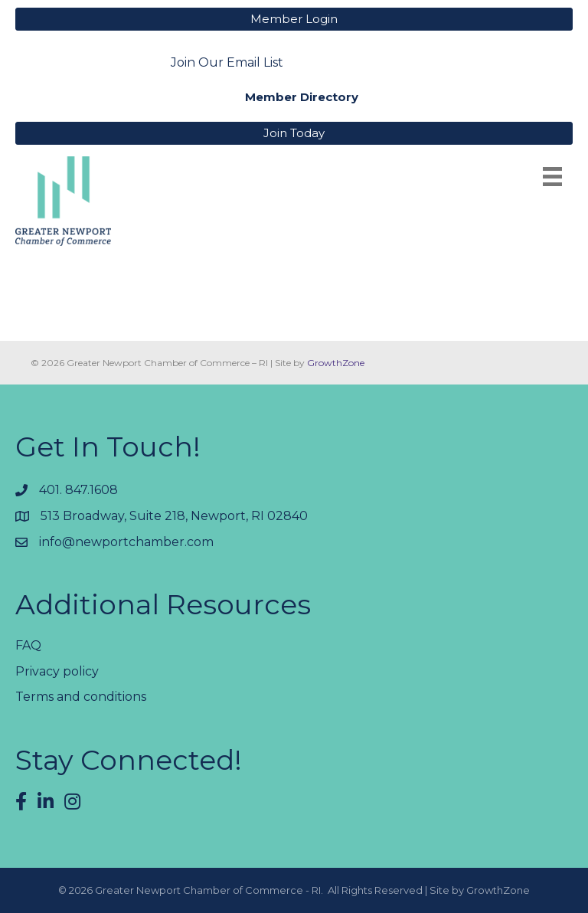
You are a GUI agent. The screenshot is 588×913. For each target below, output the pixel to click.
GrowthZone (336, 363)
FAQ (28, 645)
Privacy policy (57, 671)
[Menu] (552, 177)
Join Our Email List (227, 62)
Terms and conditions (81, 697)
